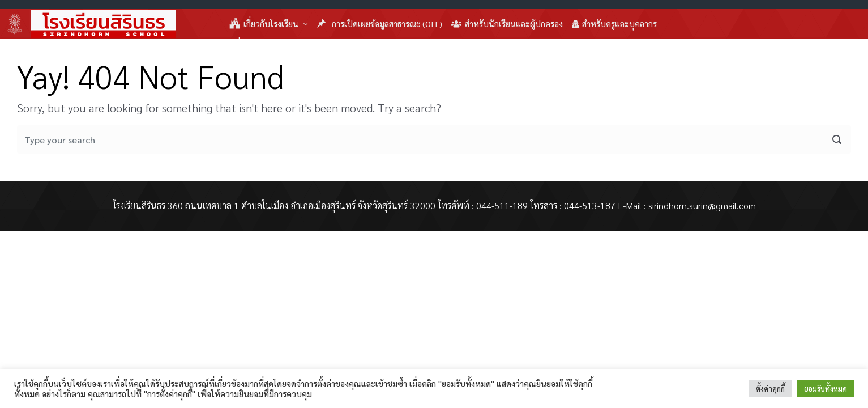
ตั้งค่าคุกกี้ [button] (770, 388)
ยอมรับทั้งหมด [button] (826, 388)
